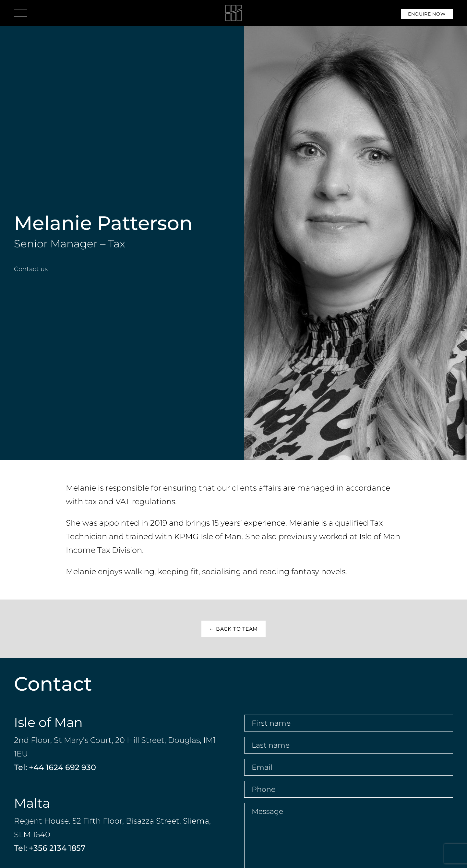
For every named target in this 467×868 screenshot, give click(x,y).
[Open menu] (20, 13)
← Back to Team (233, 629)
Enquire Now (427, 14)
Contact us (31, 269)
